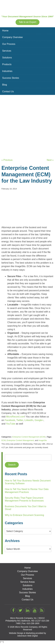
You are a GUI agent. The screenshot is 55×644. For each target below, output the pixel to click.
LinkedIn (29, 420)
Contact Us (8, 91)
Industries (7, 71)
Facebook (10, 420)
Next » (50, 160)
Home (5, 31)
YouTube (11, 424)
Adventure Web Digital (27, 636)
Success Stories (11, 78)
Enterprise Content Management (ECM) (29, 437)
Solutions (7, 58)
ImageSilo (43, 440)
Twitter (20, 420)
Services (7, 51)
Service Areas (27, 582)
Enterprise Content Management (20, 440)
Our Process (9, 44)
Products (7, 64)
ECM (4, 440)
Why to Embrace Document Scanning (24, 515)
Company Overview (12, 37)
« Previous (7, 160)
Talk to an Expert (27, 22)
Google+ (39, 420)
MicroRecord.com (15, 417)
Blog (5, 85)
